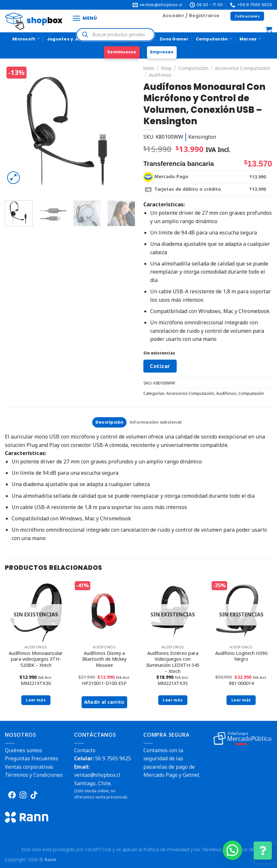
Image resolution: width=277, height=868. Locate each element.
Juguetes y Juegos (72, 39)
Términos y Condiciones (34, 775)
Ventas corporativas (29, 767)
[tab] (109, 422)
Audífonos (160, 75)
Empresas (162, 52)
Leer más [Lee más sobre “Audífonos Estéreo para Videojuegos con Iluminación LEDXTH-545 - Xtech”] (173, 700)
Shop (166, 68)
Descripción (110, 422)
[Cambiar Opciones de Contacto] (263, 851)
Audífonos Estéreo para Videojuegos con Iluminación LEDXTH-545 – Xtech (173, 662)
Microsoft (26, 39)
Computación (214, 39)
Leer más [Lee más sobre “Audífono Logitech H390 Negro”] (241, 700)
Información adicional (156, 422)
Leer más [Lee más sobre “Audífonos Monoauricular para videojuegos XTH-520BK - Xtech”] (36, 700)
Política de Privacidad (166, 849)
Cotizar (160, 366)
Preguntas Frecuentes (32, 758)
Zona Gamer (174, 39)
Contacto (85, 750)
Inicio (149, 68)
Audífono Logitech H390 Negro (241, 656)
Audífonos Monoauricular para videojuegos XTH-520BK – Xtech (36, 659)
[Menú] (85, 18)
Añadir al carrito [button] (104, 702)
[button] (232, 850)
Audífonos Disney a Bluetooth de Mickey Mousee (104, 659)
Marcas (250, 39)
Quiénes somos (23, 750)
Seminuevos (122, 52)
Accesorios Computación (243, 68)
